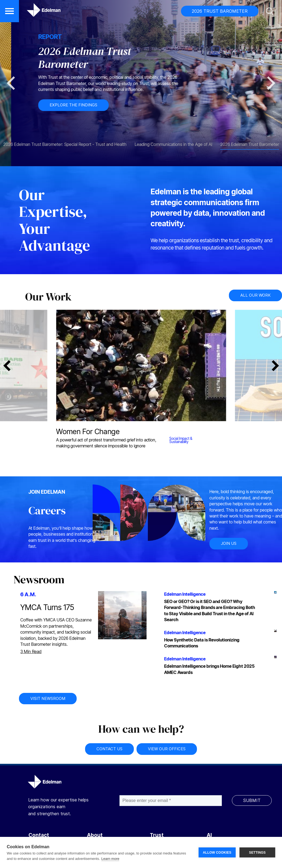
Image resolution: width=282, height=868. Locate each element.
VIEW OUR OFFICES (167, 749)
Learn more (110, 859)
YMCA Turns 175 (47, 607)
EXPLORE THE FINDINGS (170, 105)
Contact (39, 835)
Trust (157, 835)
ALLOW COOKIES (217, 853)
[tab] (65, 142)
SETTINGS (257, 853)
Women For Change (88, 431)
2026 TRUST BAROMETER (220, 11)
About (95, 835)
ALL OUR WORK (255, 295)
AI (209, 835)
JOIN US (229, 543)
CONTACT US (109, 749)
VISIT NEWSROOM (48, 698)
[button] (9, 11)
